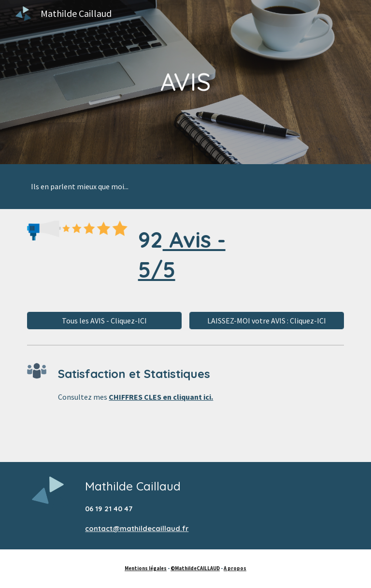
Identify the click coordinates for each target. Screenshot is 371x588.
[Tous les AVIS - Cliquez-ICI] (104, 321)
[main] (185, 82)
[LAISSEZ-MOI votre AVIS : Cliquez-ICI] (266, 321)
